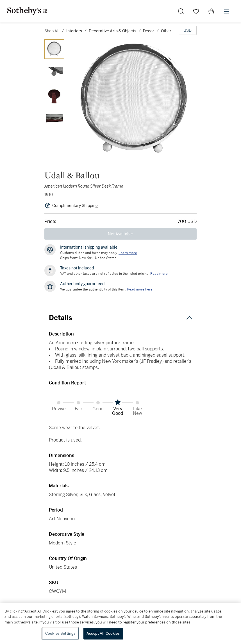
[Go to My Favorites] (196, 11)
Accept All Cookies (103, 633)
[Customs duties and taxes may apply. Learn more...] (128, 253)
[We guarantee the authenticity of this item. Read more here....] (140, 289)
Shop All (52, 31)
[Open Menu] (226, 12)
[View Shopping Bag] (211, 11)
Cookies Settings (60, 633)
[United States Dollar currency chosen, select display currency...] (188, 30)
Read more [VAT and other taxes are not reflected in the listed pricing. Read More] (159, 274)
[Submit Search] (181, 11)
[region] (120, 623)
